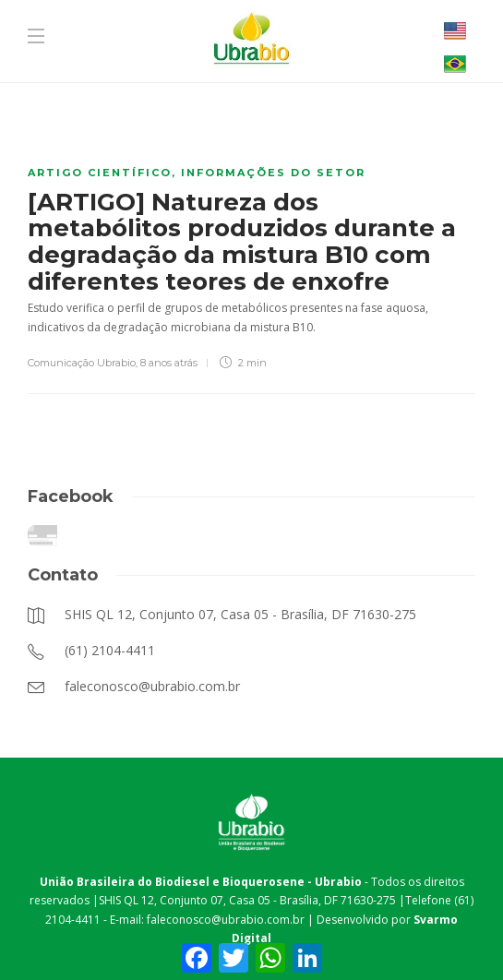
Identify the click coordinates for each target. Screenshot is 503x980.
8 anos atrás (169, 363)
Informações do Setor (273, 173)
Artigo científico (100, 173)
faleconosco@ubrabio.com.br (226, 920)
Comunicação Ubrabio (82, 363)
